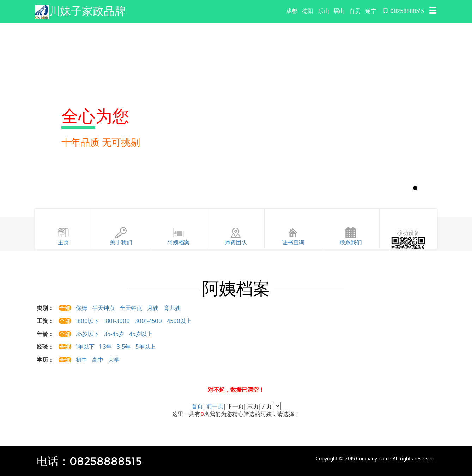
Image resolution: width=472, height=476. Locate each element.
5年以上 (146, 347)
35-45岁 (114, 334)
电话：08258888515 (91, 461)
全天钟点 (131, 308)
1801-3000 (117, 321)
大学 (114, 360)
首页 (197, 406)
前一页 (215, 406)
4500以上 (179, 321)
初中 (81, 360)
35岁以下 (87, 334)
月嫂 (153, 308)
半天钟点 (103, 308)
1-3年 (106, 347)
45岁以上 (141, 334)
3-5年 (124, 347)
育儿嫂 (172, 308)
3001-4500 (148, 321)
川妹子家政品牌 (89, 11)
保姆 (81, 308)
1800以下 (87, 321)
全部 (65, 308)
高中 (98, 360)
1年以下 (85, 347)
